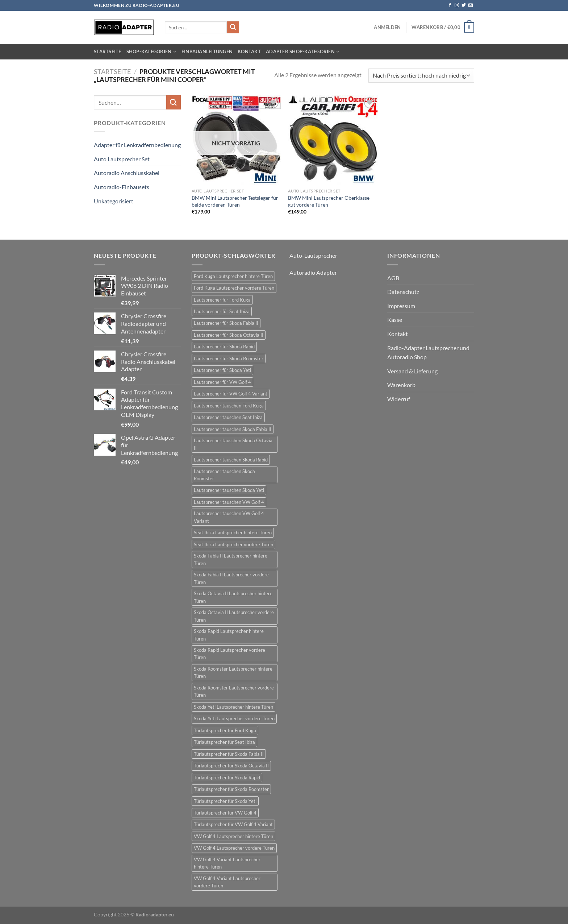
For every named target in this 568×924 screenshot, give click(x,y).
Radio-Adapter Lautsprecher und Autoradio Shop (428, 353)
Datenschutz (403, 292)
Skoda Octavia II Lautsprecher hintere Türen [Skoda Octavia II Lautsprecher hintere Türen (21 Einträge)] (233, 597)
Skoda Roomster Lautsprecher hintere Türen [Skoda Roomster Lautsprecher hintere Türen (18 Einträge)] (233, 672)
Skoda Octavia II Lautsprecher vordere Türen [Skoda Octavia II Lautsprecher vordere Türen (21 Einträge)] (234, 616)
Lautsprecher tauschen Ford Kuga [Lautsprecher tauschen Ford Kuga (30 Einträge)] (229, 406)
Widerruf (399, 399)
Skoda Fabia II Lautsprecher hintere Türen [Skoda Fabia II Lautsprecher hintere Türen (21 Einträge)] (231, 559)
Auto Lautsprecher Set (122, 159)
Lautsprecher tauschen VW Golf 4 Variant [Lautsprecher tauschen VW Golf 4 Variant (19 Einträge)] (229, 517)
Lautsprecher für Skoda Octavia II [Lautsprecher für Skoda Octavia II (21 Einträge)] (229, 335)
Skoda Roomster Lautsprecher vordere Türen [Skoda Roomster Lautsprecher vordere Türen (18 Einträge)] (234, 691)
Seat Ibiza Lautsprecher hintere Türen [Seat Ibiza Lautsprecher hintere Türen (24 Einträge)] (233, 533)
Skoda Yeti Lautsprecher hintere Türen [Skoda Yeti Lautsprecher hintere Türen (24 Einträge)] (233, 707)
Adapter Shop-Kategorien (303, 52)
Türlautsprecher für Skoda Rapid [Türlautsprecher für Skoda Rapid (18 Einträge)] (227, 778)
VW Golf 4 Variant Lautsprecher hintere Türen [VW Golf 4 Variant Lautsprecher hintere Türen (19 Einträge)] (227, 863)
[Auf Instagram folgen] (457, 5)
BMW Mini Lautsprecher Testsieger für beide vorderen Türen (235, 201)
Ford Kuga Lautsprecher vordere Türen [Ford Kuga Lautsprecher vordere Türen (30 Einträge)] (234, 288)
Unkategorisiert (114, 201)
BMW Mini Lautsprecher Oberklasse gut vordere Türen (329, 201)
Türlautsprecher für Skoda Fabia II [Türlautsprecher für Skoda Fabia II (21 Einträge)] (229, 754)
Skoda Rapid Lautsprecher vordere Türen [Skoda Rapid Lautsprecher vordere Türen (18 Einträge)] (229, 654)
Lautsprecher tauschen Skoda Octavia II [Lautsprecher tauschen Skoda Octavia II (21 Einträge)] (233, 444)
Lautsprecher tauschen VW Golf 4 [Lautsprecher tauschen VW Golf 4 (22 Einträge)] (229, 502)
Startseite (108, 51)
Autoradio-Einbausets (122, 187)
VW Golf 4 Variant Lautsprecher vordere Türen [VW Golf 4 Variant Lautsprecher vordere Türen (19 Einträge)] (227, 882)
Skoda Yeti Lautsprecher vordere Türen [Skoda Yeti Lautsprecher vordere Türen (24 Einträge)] (234, 718)
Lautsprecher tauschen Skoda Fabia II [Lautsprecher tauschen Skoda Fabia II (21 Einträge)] (233, 429)
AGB (393, 278)
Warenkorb (401, 385)
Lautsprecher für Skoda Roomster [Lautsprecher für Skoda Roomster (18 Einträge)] (229, 359)
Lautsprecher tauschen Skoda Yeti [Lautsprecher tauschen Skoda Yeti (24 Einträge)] (229, 490)
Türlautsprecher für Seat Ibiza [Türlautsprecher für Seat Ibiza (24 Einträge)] (224, 742)
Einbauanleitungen (207, 51)
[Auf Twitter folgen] (464, 5)
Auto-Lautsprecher (313, 255)
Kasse (395, 320)
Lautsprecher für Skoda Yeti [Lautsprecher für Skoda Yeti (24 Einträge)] (222, 370)
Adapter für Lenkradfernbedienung (137, 145)
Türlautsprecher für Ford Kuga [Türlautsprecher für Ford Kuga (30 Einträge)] (225, 730)
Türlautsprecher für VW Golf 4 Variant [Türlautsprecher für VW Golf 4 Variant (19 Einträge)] (233, 824)
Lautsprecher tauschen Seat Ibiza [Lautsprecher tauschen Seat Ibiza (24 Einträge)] (228, 417)
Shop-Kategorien (151, 52)
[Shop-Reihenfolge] (421, 76)
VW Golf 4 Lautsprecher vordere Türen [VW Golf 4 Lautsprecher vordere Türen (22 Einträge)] (234, 848)
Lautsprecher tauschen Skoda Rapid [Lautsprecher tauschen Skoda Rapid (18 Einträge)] (231, 460)
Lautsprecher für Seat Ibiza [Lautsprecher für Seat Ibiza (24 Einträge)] (222, 311)
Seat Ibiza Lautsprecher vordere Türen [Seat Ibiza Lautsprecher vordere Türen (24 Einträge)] (233, 544)
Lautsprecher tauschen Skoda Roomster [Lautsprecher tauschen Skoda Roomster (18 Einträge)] (224, 475)
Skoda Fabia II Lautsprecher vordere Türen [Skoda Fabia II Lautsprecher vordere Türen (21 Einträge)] (231, 578)
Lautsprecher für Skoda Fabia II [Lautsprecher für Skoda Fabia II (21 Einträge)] (226, 323)
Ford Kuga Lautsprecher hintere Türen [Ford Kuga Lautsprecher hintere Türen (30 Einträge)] (233, 276)
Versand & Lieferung (412, 371)
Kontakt (249, 51)
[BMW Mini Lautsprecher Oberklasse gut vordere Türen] (333, 140)
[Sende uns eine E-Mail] (471, 5)
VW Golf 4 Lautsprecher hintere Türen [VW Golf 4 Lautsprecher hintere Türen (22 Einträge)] (233, 836)
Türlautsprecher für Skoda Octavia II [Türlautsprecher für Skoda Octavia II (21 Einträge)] (231, 766)
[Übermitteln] (233, 28)
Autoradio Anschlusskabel (127, 173)
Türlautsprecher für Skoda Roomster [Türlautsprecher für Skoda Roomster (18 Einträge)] (231, 789)
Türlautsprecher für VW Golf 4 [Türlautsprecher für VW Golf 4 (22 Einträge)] (225, 813)
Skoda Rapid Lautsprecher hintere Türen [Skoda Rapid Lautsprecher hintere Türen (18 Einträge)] (229, 635)
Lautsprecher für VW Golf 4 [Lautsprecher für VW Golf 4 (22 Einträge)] (222, 382)
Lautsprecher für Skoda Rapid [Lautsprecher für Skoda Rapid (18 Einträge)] (224, 347)
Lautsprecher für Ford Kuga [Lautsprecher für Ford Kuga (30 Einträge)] (222, 300)
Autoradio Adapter (313, 272)
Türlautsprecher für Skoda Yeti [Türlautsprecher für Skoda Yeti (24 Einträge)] (225, 801)
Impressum (401, 306)
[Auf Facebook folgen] (450, 5)
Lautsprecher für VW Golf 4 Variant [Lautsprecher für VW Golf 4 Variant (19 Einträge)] (231, 394)
